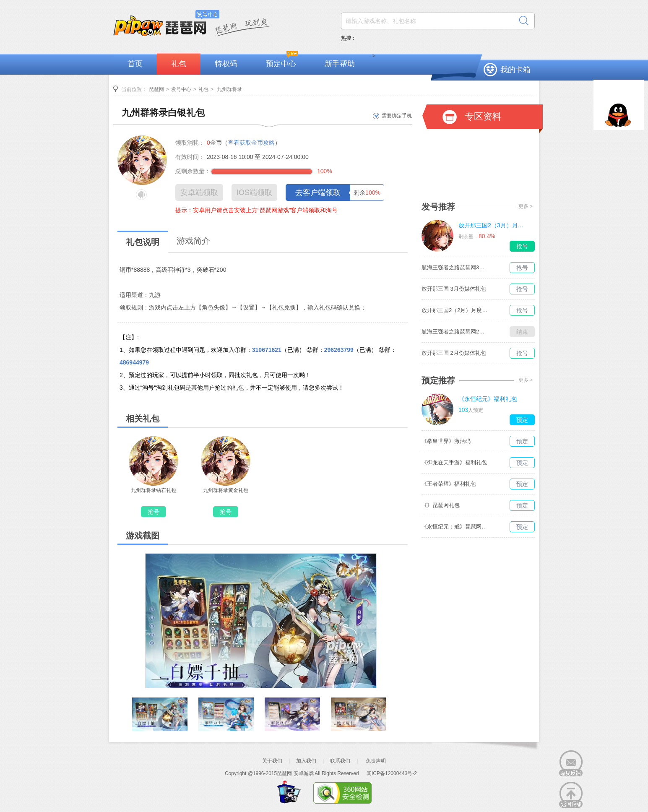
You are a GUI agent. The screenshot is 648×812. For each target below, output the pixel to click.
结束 (522, 332)
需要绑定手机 (397, 116)
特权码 (226, 64)
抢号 (154, 512)
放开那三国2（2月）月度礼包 (455, 310)
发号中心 (181, 89)
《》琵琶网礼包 (441, 505)
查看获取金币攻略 (251, 143)
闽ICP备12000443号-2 (392, 773)
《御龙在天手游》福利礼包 (454, 462)
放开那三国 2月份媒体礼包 (454, 353)
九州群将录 (229, 89)
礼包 (179, 64)
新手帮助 (340, 64)
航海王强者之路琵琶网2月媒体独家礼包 (455, 332)
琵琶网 (156, 89)
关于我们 (272, 761)
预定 (522, 420)
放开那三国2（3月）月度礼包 (492, 225)
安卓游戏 (304, 773)
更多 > (526, 206)
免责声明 (376, 761)
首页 (135, 64)
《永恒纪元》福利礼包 (488, 399)
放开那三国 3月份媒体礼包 (454, 289)
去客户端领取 (318, 193)
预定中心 (281, 64)
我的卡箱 (515, 70)
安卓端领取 (199, 193)
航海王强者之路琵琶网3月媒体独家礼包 (455, 267)
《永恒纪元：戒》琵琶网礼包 (455, 527)
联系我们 (340, 761)
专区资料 (483, 116)
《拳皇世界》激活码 (446, 441)
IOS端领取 (254, 193)
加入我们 (306, 761)
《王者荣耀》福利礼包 (449, 484)
